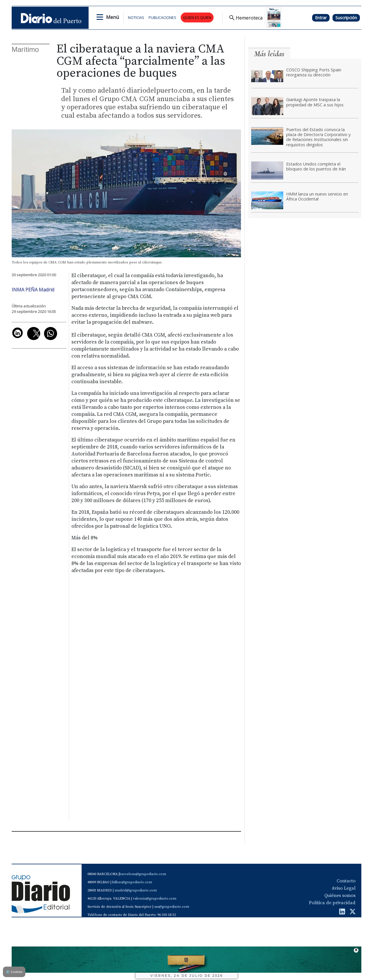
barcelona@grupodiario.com (143, 874)
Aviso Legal (344, 888)
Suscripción (346, 18)
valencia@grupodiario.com (155, 899)
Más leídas (269, 54)
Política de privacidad (332, 903)
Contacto (346, 881)
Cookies (14, 972)
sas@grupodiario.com (172, 907)
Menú (112, 17)
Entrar (321, 18)
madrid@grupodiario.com (136, 890)
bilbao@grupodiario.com (132, 882)
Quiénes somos (340, 895)
